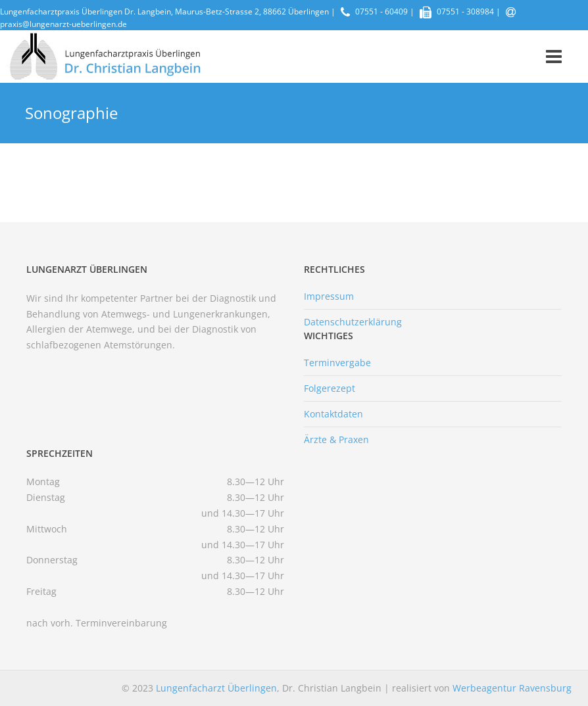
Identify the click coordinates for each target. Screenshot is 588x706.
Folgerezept (330, 388)
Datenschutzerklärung (353, 322)
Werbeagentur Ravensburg (512, 688)
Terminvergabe (337, 363)
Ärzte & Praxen (336, 439)
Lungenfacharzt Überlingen (216, 688)
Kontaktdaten (333, 414)
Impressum (329, 296)
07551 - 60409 (381, 12)
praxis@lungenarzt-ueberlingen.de (63, 24)
